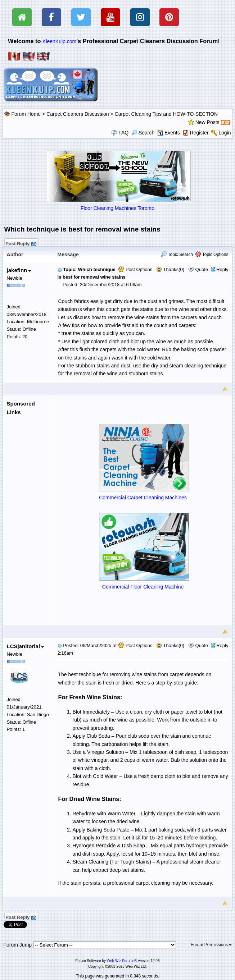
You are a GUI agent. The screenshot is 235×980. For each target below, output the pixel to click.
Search (143, 133)
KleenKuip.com (59, 41)
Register (199, 133)
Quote (202, 269)
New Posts (207, 122)
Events (169, 133)
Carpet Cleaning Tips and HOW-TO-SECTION (166, 114)
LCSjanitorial (26, 646)
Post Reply (21, 243)
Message (68, 255)
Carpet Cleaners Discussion (78, 114)
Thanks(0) (170, 269)
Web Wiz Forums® (122, 961)
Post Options (135, 269)
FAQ (123, 133)
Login (225, 133)
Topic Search (177, 255)
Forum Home (26, 114)
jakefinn (19, 270)
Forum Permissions (211, 945)
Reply (222, 269)
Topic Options (212, 255)
